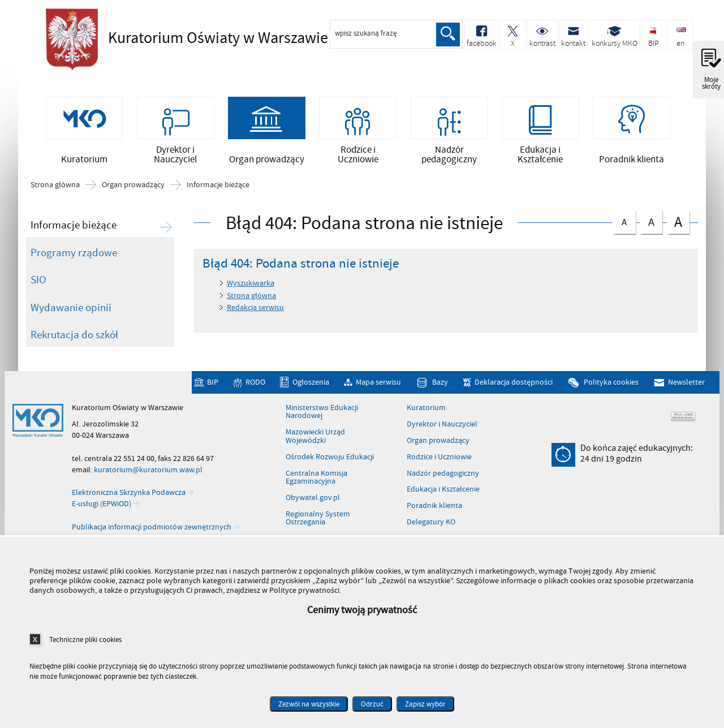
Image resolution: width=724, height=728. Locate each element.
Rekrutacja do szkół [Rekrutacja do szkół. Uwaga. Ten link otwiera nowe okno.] (74, 337)
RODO (255, 385)
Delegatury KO (431, 524)
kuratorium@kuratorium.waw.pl (148, 472)
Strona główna (55, 187)
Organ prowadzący (133, 187)
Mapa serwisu (378, 385)
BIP (213, 385)
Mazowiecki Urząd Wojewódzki (315, 439)
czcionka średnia (651, 223)
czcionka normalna (624, 222)
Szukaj (448, 35)
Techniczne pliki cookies (85, 639)
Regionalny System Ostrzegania (318, 521)
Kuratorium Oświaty (199, 38)
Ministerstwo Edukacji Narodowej (322, 414)
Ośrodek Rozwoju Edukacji (330, 459)
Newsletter (686, 385)
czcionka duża (678, 224)
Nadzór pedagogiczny (443, 475)
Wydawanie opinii (71, 309)
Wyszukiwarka (251, 285)
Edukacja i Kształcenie (443, 492)
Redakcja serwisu (255, 310)
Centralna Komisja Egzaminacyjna (316, 479)
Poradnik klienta (434, 508)
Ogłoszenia (311, 385)
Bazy (440, 385)
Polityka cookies (611, 385)
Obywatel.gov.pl (313, 500)
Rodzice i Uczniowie (439, 459)
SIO (38, 282)
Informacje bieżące (218, 187)
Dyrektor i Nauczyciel (442, 427)
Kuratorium (426, 410)
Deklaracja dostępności (514, 385)
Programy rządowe (74, 255)
